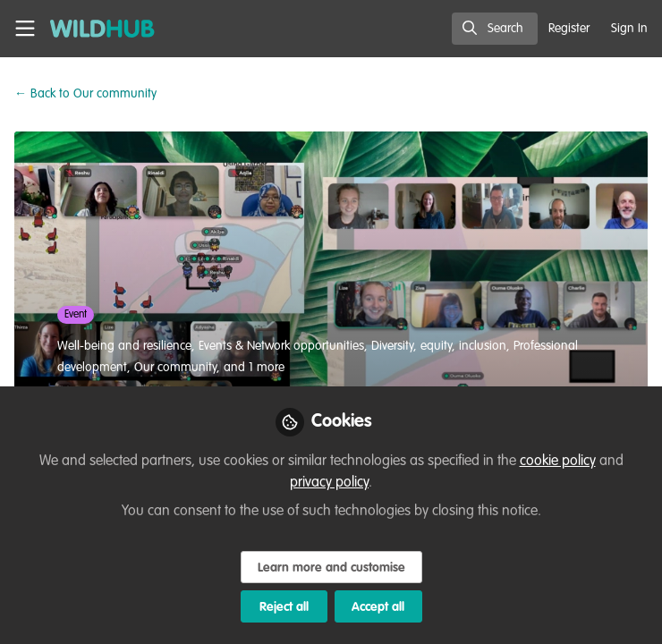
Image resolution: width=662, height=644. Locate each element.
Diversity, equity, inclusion (439, 346)
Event (76, 315)
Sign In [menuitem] (629, 29)
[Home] (93, 29)
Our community (85, 94)
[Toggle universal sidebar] (25, 29)
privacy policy (329, 483)
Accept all (378, 607)
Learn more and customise (331, 568)
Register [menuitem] (569, 29)
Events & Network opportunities (281, 346)
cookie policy (558, 462)
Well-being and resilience (124, 346)
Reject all (284, 607)
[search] (495, 29)
